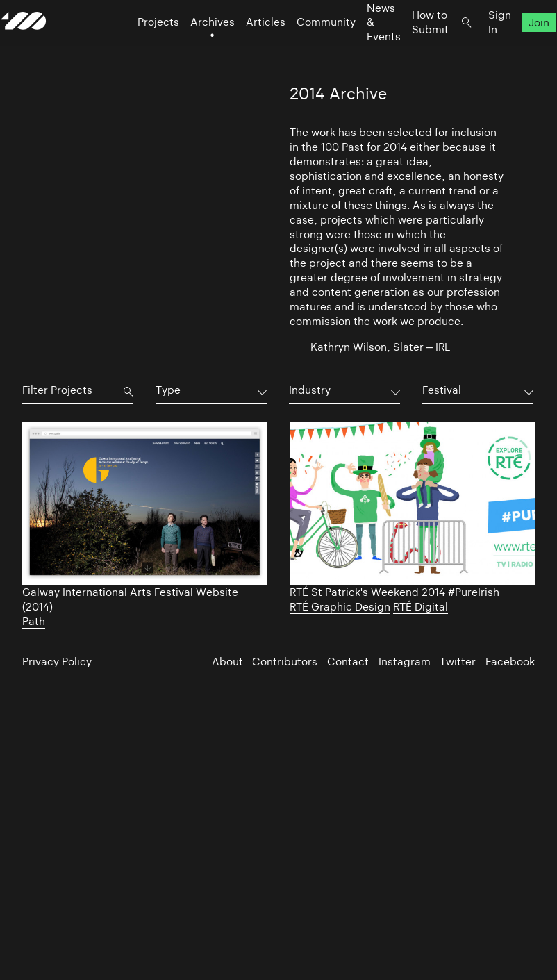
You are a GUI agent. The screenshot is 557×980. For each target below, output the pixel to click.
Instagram (405, 662)
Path (34, 621)
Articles (244, 49)
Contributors (285, 662)
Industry (310, 390)
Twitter (458, 662)
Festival (442, 390)
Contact (348, 662)
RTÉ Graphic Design (340, 607)
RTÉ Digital (421, 607)
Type (168, 390)
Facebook (510, 662)
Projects (137, 49)
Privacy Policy (57, 662)
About (227, 662)
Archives (191, 49)
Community (305, 49)
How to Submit (409, 49)
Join (517, 49)
